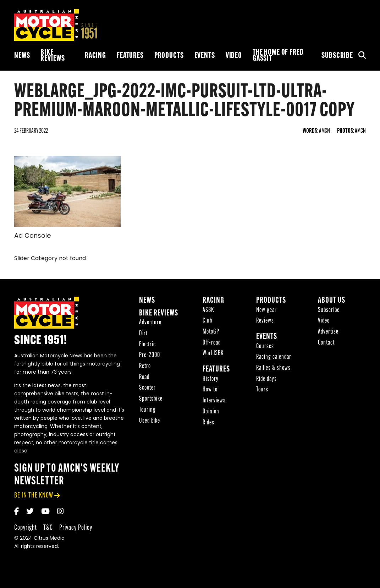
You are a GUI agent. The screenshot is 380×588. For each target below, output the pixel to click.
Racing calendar (274, 359)
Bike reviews (53, 56)
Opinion (211, 413)
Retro (145, 367)
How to (210, 391)
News (22, 56)
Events (205, 56)
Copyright (26, 529)
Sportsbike (151, 400)
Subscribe (337, 56)
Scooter (147, 389)
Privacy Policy (76, 529)
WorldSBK (213, 355)
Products (169, 56)
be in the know (34, 497)
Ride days (266, 380)
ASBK (208, 311)
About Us (332, 302)
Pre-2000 (150, 357)
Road (144, 378)
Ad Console (32, 236)
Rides (208, 424)
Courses (265, 348)
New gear (266, 311)
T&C (48, 529)
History (211, 380)
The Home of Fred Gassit (278, 56)
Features (130, 56)
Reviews (265, 322)
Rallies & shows (273, 369)
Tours (262, 391)
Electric (147, 346)
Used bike (150, 422)
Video (234, 56)
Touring (147, 411)
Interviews (214, 402)
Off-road (212, 344)
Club (207, 322)
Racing (95, 56)
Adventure (150, 324)
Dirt (143, 335)
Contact (326, 344)
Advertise (328, 333)
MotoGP (211, 333)
